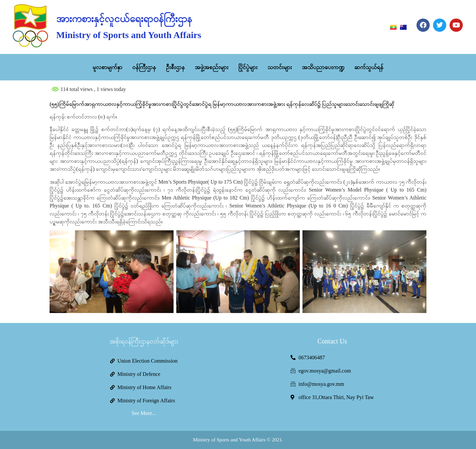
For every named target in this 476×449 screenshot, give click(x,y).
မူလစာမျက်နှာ (107, 67)
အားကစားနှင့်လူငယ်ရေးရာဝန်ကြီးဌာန (124, 19)
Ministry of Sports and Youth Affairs (129, 35)
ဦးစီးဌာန (175, 67)
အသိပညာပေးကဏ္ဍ (323, 67)
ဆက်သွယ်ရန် (369, 67)
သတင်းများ (280, 67)
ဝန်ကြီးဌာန (144, 67)
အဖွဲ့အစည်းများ (212, 67)
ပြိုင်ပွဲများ (248, 67)
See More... (144, 413)
